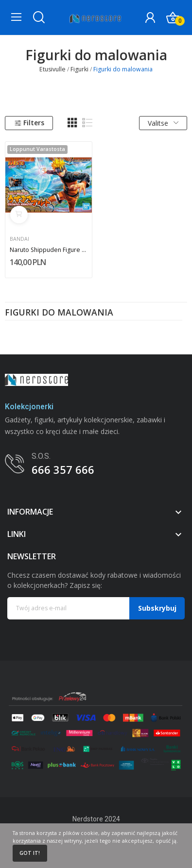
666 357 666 (63, 469)
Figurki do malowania (59, 313)
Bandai (19, 239)
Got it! (30, 853)
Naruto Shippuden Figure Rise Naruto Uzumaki (49, 250)
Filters (29, 123)
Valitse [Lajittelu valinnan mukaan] (163, 123)
